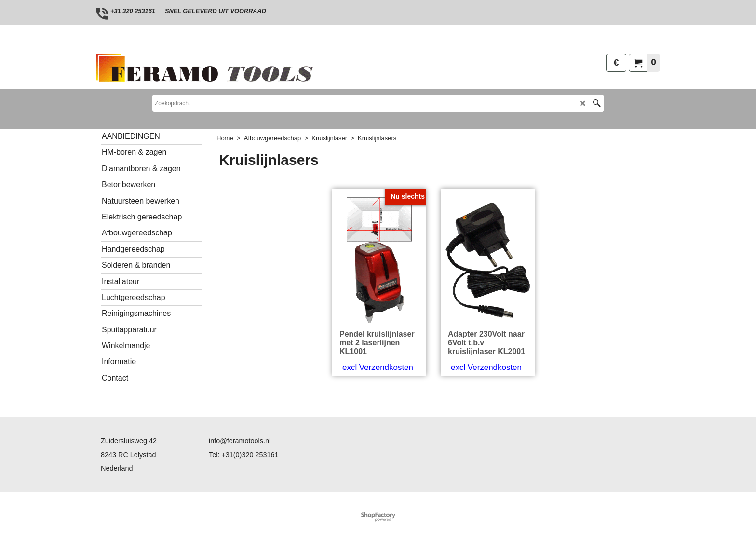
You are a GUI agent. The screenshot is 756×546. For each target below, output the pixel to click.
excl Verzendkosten (378, 367)
